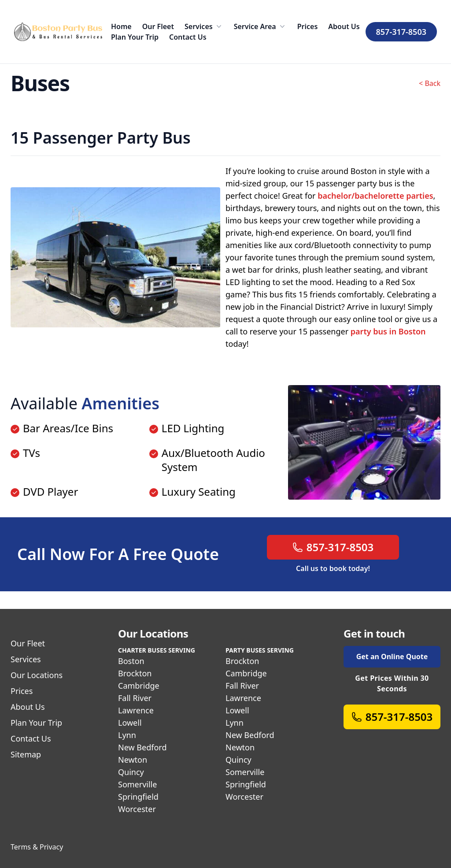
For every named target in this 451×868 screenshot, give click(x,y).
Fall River (135, 698)
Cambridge (139, 686)
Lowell (130, 723)
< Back (430, 83)
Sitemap (26, 754)
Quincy (131, 772)
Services (204, 26)
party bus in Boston (388, 331)
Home (121, 26)
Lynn (127, 735)
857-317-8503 (401, 32)
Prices (308, 26)
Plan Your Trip (135, 37)
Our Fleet (158, 26)
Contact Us (188, 37)
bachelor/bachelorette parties (375, 196)
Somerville (137, 784)
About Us (344, 26)
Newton (133, 760)
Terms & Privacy (37, 847)
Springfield (138, 797)
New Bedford (142, 747)
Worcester (137, 809)
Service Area (260, 26)
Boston (131, 661)
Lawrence (136, 710)
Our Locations (37, 675)
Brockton (135, 673)
